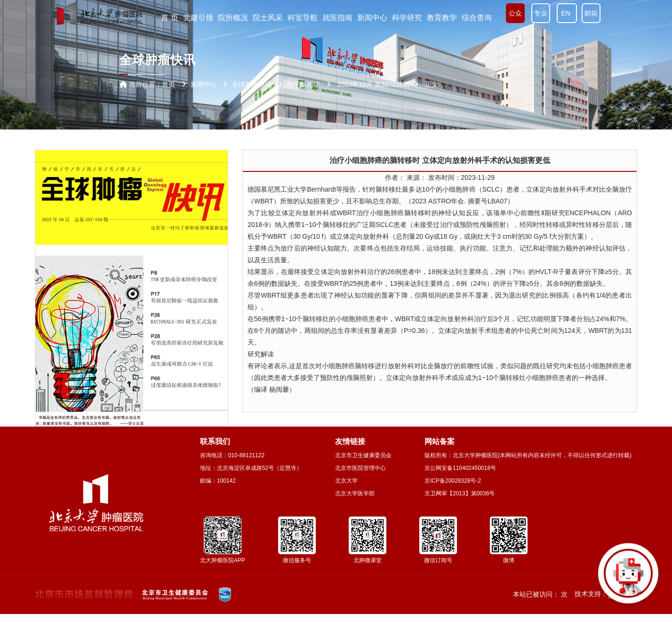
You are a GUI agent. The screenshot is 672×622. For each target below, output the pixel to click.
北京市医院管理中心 (360, 468)
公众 (515, 13)
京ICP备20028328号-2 (453, 481)
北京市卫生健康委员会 (363, 455)
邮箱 (591, 13)
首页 (168, 84)
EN (567, 13)
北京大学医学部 (355, 493)
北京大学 (346, 481)
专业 (541, 13)
